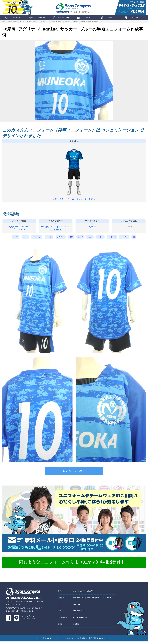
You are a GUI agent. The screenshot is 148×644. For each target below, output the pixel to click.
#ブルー (92, 229)
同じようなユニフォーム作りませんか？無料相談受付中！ (74, 565)
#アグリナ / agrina (19, 229)
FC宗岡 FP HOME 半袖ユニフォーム (92, 22)
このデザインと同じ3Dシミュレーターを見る (74, 199)
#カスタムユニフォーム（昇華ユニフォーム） (56, 231)
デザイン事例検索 (56, 22)
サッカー (91, 239)
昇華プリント (60, 239)
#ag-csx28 (19, 232)
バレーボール (128, 239)
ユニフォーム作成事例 (71, 22)
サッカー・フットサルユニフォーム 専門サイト (34, 22)
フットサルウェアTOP (10, 22)
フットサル (103, 239)
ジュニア (81, 239)
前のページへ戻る (74, 474)
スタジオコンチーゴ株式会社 (83, 594)
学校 (139, 239)
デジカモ (12, 239)
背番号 (71, 239)
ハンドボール (115, 239)
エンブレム (48, 239)
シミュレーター (34, 239)
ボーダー (22, 239)
